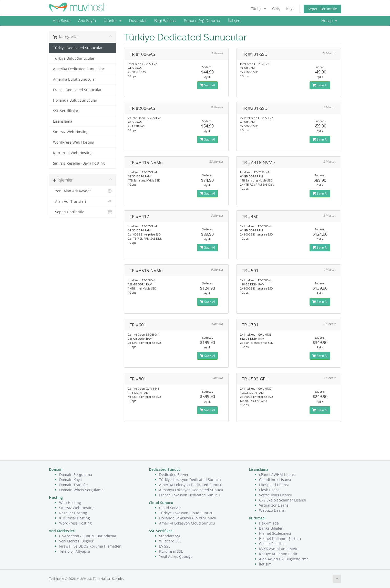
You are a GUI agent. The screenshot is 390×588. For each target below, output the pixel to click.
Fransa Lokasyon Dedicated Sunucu (189, 495)
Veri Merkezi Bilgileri (77, 541)
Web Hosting (70, 503)
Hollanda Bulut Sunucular (75, 100)
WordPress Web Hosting (74, 142)
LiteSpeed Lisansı (274, 485)
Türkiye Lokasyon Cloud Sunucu (186, 513)
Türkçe (258, 9)
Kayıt (290, 9)
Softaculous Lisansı (275, 495)
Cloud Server (170, 508)
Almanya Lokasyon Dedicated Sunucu (191, 490)
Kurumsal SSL (171, 551)
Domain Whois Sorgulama (81, 490)
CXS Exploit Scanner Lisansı (283, 500)
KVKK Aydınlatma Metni (279, 549)
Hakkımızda (269, 523)
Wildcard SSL (170, 541)
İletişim (234, 21)
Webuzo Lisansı (272, 510)
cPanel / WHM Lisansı (277, 474)
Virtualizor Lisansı (274, 505)
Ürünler (112, 21)
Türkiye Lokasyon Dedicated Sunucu (190, 480)
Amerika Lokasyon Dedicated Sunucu (191, 485)
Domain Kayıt (71, 480)
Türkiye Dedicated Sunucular (78, 48)
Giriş (276, 9)
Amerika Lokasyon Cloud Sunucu (187, 523)
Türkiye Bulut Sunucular (74, 58)
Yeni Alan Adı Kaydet (83, 191)
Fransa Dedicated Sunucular (77, 90)
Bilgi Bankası (165, 21)
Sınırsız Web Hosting (71, 132)
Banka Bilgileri (271, 528)
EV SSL (165, 546)
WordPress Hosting (75, 523)
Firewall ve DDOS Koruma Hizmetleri (90, 546)
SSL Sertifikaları (66, 111)
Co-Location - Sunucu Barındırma (88, 536)
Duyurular (138, 21)
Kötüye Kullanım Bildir (278, 554)
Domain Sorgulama (76, 474)
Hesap (329, 21)
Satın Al (207, 85)
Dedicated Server (174, 474)
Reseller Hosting (73, 513)
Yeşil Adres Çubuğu (176, 556)
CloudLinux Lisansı (275, 480)
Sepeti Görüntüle (322, 9)
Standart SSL (170, 536)
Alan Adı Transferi (83, 201)
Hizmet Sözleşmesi (275, 533)
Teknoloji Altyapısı (75, 551)
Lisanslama (63, 121)
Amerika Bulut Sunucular (75, 79)
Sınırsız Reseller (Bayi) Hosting (79, 163)
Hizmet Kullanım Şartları (280, 538)
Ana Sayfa (62, 21)
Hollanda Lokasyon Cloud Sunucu (188, 518)
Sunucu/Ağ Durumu (202, 21)
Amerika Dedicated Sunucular (79, 69)
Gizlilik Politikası (273, 544)
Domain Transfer (74, 485)
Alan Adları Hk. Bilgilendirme (284, 559)
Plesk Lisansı (270, 490)
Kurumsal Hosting (75, 518)
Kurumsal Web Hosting (73, 153)
